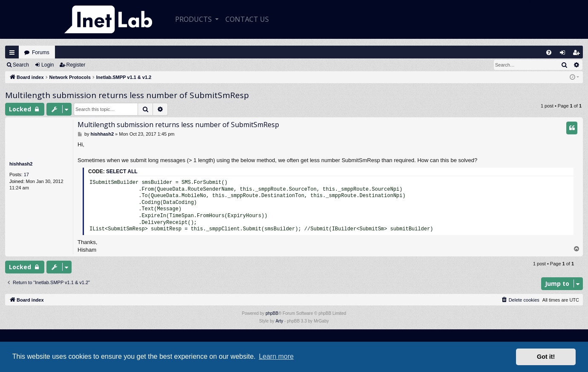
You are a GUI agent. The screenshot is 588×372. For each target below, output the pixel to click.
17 (26, 174)
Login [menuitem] (565, 54)
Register (76, 65)
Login (48, 65)
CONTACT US (247, 19)
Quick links (12, 52)
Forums (41, 52)
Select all (122, 171)
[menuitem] (549, 52)
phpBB (272, 313)
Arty (280, 321)
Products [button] (194, 19)
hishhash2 (21, 164)
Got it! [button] (546, 357)
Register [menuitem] (578, 54)
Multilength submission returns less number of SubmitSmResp (127, 95)
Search (21, 65)
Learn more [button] (276, 356)
